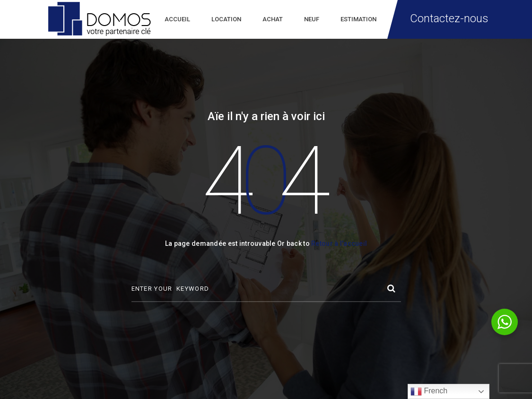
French (429, 391)
